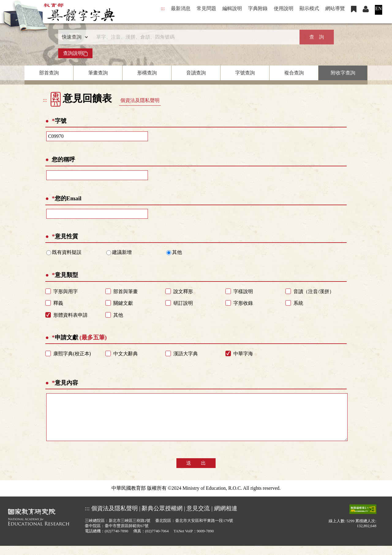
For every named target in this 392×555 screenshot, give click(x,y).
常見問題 (206, 8)
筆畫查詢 (98, 73)
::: (163, 8)
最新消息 (181, 8)
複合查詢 (294, 73)
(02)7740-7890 (117, 540)
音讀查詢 (196, 73)
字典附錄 (258, 8)
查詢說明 (75, 53)
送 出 (196, 472)
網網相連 (226, 517)
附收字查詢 (343, 73)
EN (378, 8)
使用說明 (284, 8)
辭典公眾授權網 (162, 517)
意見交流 (198, 517)
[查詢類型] (73, 37)
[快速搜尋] (194, 37)
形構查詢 (147, 73)
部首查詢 (49, 73)
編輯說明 (232, 8)
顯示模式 (309, 8)
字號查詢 (245, 73)
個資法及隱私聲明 (140, 100)
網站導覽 (335, 8)
